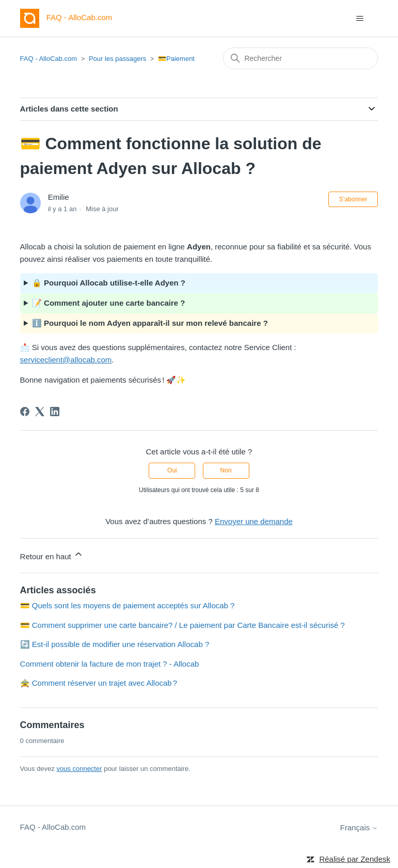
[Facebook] (25, 412)
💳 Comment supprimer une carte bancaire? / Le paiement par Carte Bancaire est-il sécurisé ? (182, 625)
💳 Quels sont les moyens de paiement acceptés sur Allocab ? (128, 605)
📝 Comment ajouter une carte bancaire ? (109, 303)
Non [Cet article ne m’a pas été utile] (226, 470)
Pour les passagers (117, 59)
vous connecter (79, 769)
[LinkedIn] (55, 412)
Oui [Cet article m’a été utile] (172, 470)
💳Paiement (176, 59)
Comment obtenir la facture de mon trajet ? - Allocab (110, 664)
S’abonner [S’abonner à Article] (353, 199)
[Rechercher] (300, 58)
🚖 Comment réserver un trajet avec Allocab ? (99, 683)
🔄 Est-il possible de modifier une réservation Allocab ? (115, 644)
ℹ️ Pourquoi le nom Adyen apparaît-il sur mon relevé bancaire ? (150, 323)
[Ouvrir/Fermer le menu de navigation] (360, 19)
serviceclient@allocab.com (66, 360)
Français (359, 827)
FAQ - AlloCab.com (49, 59)
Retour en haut (52, 555)
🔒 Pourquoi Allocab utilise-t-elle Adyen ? (109, 283)
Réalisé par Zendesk (355, 859)
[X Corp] (40, 412)
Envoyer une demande (254, 521)
